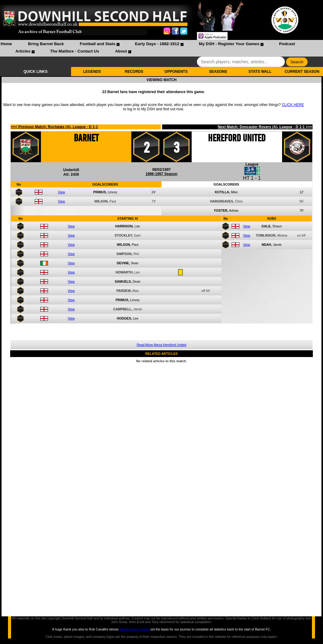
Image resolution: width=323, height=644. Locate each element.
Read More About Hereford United (161, 345)
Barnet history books (134, 629)
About (121, 51)
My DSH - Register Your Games (229, 44)
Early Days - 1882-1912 (157, 44)
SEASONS (218, 72)
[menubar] (161, 48)
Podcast (287, 44)
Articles (23, 51)
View (61, 192)
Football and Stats (98, 44)
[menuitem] (6, 45)
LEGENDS (92, 72)
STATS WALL (260, 72)
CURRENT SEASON (302, 72)
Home (6, 44)
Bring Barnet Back (46, 44)
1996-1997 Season (161, 174)
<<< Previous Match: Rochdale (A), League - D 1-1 (54, 127)
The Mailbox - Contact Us (75, 51)
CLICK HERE (293, 105)
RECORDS (134, 72)
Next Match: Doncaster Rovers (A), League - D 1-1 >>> (265, 127)
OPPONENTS (176, 72)
